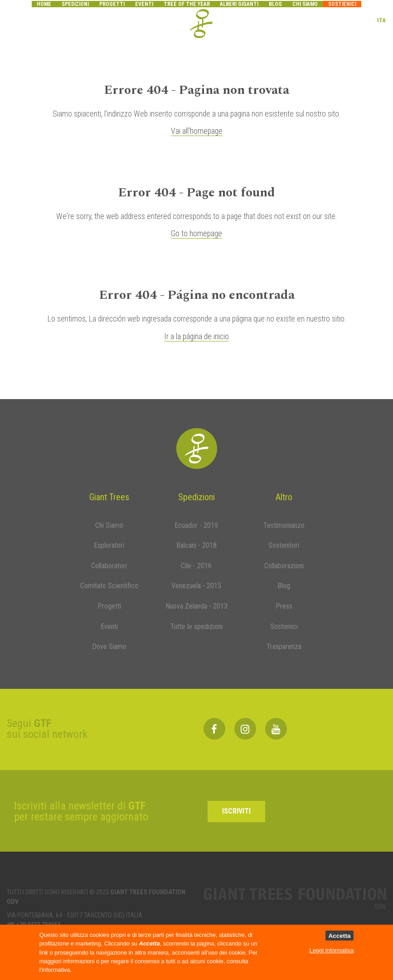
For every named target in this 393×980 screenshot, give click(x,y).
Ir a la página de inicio (196, 336)
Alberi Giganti (239, 4)
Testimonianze (284, 525)
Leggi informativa (332, 950)
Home (44, 4)
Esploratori (109, 545)
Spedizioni (75, 4)
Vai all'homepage (197, 131)
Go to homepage (196, 234)
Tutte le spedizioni (196, 627)
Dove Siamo (109, 646)
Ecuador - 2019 (196, 525)
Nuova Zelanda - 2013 (196, 606)
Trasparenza (284, 646)
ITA (381, 20)
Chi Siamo (109, 525)
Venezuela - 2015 (196, 586)
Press (284, 606)
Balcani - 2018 (196, 545)
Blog (275, 4)
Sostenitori (284, 545)
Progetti (112, 4)
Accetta (339, 936)
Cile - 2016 (196, 566)
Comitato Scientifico (109, 586)
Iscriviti (236, 811)
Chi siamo (305, 4)
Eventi (144, 4)
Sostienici (342, 4)
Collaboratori (109, 566)
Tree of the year (187, 4)
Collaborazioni (284, 566)
